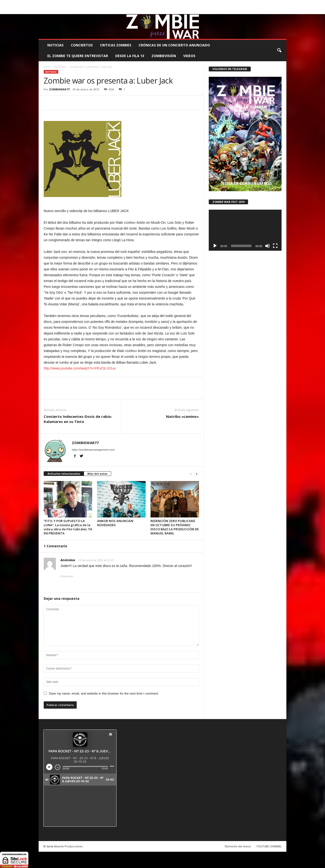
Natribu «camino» (182, 416)
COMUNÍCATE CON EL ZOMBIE (167, 4)
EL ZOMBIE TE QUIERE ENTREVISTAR (78, 56)
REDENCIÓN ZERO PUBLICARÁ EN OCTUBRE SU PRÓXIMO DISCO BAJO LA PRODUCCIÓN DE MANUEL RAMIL (175, 527)
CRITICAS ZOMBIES (116, 45)
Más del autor (97, 474)
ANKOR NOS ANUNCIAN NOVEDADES (115, 523)
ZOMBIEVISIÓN (164, 56)
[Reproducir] (215, 246)
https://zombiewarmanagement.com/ (93, 450)
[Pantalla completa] (275, 246)
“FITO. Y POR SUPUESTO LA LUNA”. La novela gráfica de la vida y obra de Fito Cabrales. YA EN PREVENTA (68, 527)
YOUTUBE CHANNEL (269, 846)
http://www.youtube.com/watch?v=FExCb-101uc (80, 368)
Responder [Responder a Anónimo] (67, 576)
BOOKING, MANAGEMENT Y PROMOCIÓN (67, 4)
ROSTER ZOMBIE (247, 4)
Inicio (47, 67)
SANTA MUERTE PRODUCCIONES (121, 4)
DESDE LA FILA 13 (130, 56)
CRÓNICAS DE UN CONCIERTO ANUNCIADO (174, 45)
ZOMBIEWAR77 (59, 89)
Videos (189, 56)
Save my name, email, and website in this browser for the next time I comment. (104, 693)
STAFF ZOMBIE (202, 4)
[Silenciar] (267, 246)
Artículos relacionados (64, 474)
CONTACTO (224, 4)
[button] (279, 51)
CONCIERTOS (82, 45)
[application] (245, 230)
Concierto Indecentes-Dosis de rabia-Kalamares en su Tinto (78, 419)
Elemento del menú (238, 846)
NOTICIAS (55, 45)
